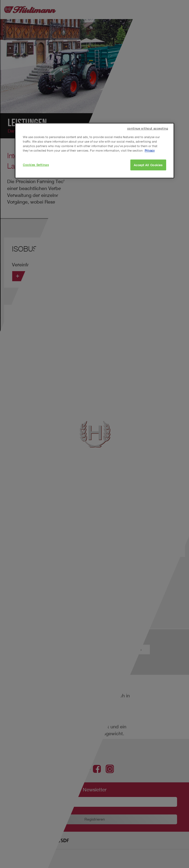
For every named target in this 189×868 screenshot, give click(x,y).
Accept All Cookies (148, 165)
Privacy (150, 150)
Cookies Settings (36, 164)
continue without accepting (148, 128)
